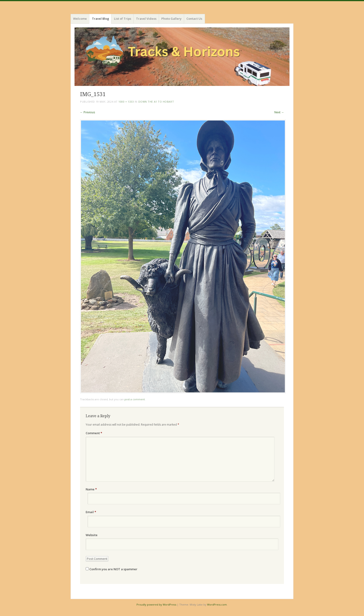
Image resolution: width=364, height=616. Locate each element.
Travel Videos (146, 19)
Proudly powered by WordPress (156, 605)
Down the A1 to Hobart (156, 102)
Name (91, 489)
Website (92, 535)
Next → (279, 112)
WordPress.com (217, 605)
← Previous (88, 112)
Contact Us (194, 19)
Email (91, 512)
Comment (94, 433)
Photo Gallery (171, 19)
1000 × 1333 (126, 102)
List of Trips (123, 19)
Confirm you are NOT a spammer (112, 569)
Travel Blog (101, 19)
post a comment (135, 399)
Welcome (80, 19)
